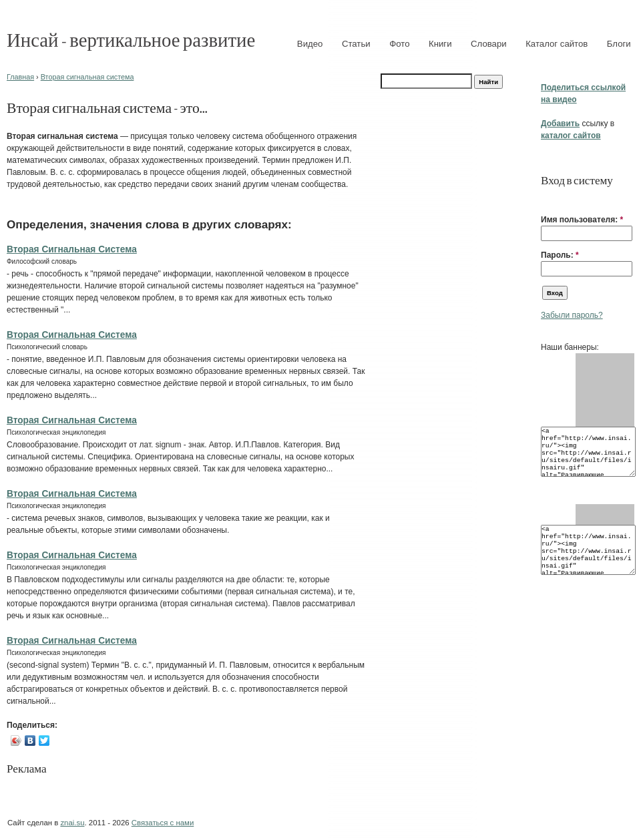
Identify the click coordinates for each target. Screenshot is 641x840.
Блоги (619, 44)
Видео (310, 44)
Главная (20, 77)
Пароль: (560, 255)
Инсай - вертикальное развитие (131, 39)
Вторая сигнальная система (87, 77)
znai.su (72, 823)
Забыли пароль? (572, 315)
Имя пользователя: (582, 220)
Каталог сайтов (557, 44)
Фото (399, 44)
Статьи (356, 44)
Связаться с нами (163, 823)
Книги (440, 44)
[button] (546, 199)
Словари (489, 44)
